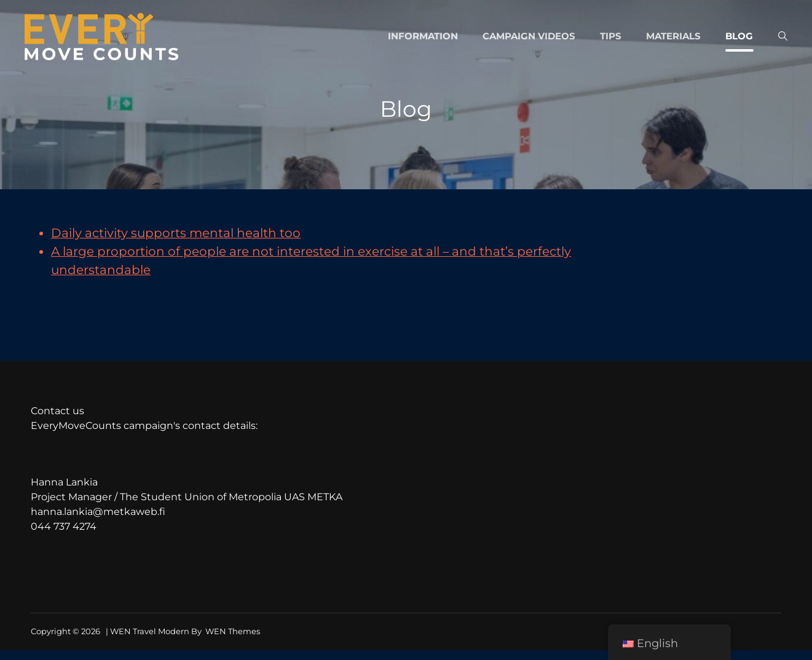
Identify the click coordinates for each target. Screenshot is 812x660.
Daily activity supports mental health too (176, 234)
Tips (611, 37)
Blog (739, 37)
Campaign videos (529, 37)
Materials (673, 37)
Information (423, 37)
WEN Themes (233, 633)
